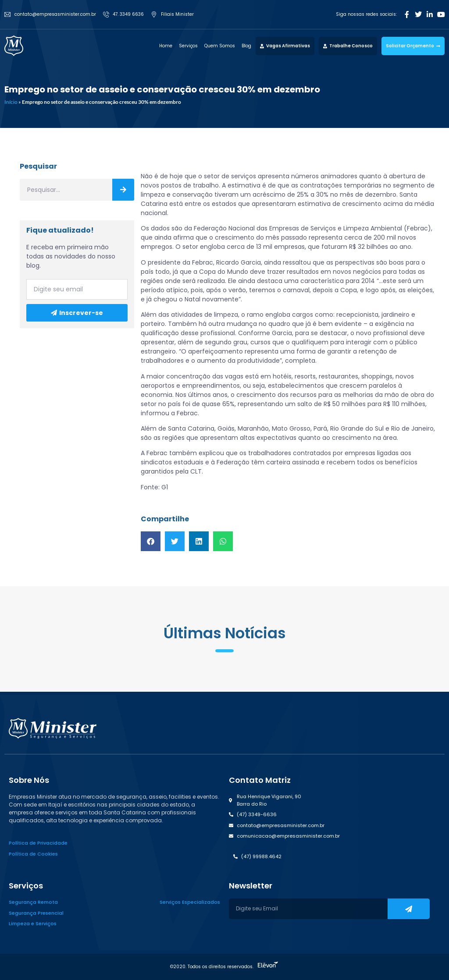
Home (166, 46)
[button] (151, 541)
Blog (246, 46)
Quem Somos (220, 46)
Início (11, 102)
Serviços (188, 46)
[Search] (123, 190)
